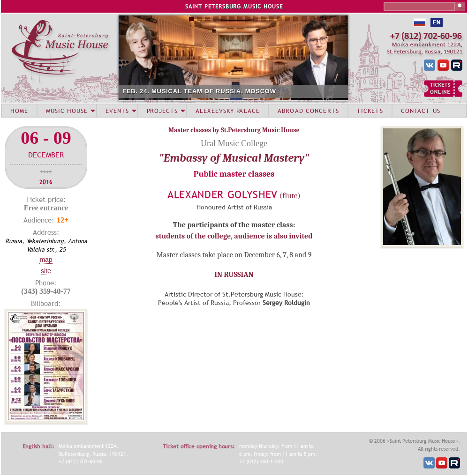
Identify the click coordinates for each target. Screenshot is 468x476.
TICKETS (370, 111)
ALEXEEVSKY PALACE (228, 111)
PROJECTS (162, 111)
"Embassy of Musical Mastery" (234, 158)
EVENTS (117, 111)
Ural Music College (234, 143)
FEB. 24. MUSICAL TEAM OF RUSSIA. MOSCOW (199, 91)
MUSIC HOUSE (67, 111)
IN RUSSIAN (234, 275)
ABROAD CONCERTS (308, 111)
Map (46, 260)
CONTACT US (421, 111)
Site (46, 271)
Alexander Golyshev (223, 195)
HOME (19, 111)
